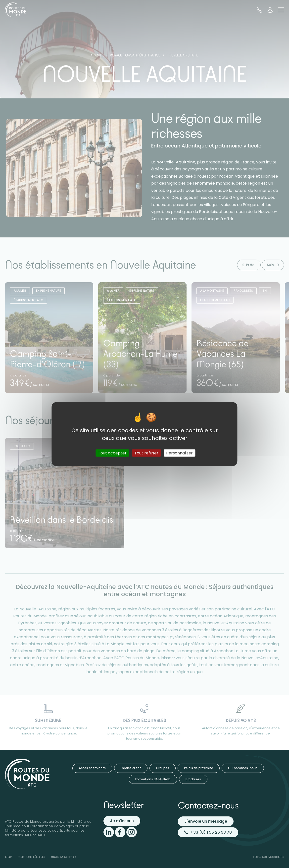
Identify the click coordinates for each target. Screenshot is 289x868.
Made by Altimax (64, 857)
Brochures (193, 779)
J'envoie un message (206, 821)
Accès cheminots (92, 768)
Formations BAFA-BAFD (153, 779)
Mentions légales (31, 857)
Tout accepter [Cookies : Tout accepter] (112, 453)
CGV (8, 857)
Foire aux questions (268, 857)
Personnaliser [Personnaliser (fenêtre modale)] (179, 453)
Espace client (131, 768)
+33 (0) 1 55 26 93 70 (208, 832)
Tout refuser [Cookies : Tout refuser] (146, 453)
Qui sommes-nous (243, 768)
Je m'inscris (122, 821)
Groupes (163, 768)
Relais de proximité (199, 768)
